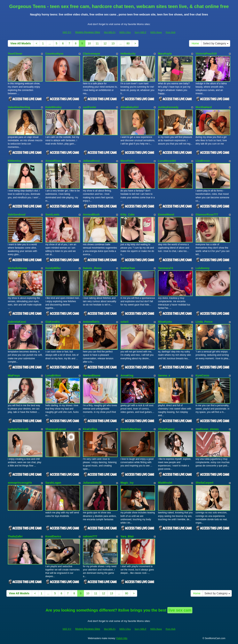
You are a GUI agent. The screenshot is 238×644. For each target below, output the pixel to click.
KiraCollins (90, 429)
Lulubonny (203, 268)
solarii (125, 322)
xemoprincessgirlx (20, 483)
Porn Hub (171, 32)
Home (195, 43)
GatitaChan (128, 268)
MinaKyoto (165, 322)
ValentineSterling (19, 107)
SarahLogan (53, 483)
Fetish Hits (122, 638)
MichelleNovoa (17, 268)
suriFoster (90, 107)
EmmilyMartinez (131, 429)
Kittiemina (14, 161)
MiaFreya (14, 375)
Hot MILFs (110, 32)
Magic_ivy (127, 483)
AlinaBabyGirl (130, 107)
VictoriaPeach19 (206, 54)
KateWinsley (54, 107)
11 (97, 43)
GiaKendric (53, 322)
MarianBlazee (92, 375)
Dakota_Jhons (92, 268)
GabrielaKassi (17, 322)
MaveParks (128, 161)
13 (113, 43)
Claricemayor (92, 54)
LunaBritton (53, 375)
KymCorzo (202, 375)
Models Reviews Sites (88, 32)
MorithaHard (204, 107)
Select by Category (216, 43)
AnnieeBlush (91, 215)
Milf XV (67, 32)
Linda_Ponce (204, 322)
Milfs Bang (156, 32)
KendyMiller (53, 268)
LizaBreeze (203, 161)
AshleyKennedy (168, 107)
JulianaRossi (91, 161)
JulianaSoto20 (92, 483)
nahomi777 (90, 536)
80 (128, 43)
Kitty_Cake (128, 215)
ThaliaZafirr (15, 536)
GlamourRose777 (207, 215)
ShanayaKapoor (56, 429)
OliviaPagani (166, 429)
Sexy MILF (140, 32)
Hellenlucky (128, 54)
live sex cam (180, 610)
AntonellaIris (91, 322)
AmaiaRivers (54, 161)
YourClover (15, 54)
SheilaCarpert (205, 483)
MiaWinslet (165, 483)
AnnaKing (127, 375)
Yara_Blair (127, 536)
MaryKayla (165, 54)
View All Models (21, 43)
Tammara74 (166, 268)
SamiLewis (52, 215)
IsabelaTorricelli (18, 429)
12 (105, 43)
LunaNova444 (167, 161)
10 (89, 43)
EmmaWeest (166, 215)
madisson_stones (207, 429)
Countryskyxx (55, 54)
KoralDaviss (53, 536)
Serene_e (164, 375)
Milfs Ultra (125, 32)
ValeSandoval (17, 215)
